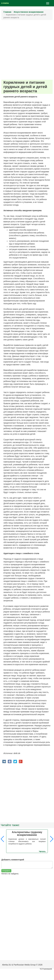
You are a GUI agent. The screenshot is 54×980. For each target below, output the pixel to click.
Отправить (6, 871)
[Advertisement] (27, 50)
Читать (42, 851)
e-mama (5, 3)
